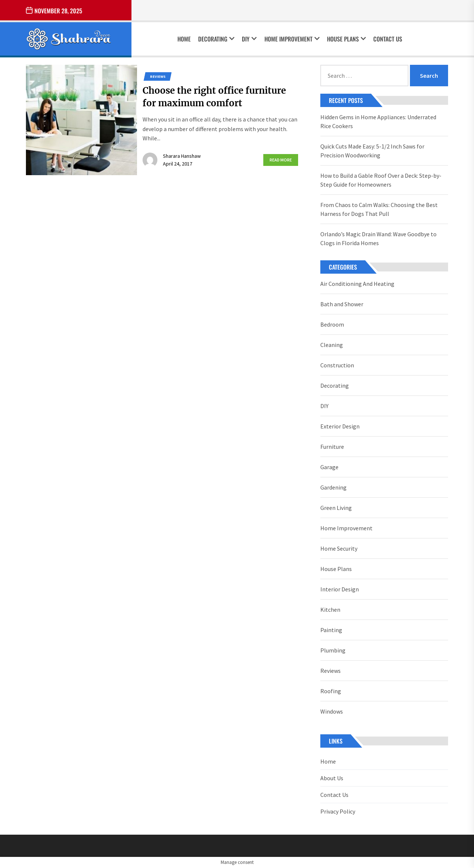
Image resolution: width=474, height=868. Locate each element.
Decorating (216, 39)
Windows (332, 711)
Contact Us (388, 39)
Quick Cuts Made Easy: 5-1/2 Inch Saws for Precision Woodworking (372, 151)
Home (184, 39)
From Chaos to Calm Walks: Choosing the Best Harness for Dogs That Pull (379, 209)
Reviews (158, 76)
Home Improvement (292, 39)
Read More (281, 160)
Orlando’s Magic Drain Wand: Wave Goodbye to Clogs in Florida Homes (378, 238)
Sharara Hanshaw (182, 156)
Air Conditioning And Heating (357, 284)
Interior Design (340, 589)
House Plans (346, 39)
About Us (332, 778)
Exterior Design (340, 426)
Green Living (336, 508)
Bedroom (332, 324)
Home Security (339, 548)
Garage (329, 467)
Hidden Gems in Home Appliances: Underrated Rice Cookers (378, 121)
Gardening (333, 487)
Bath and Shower (342, 304)
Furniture (332, 447)
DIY (249, 39)
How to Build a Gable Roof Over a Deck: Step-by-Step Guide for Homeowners (381, 180)
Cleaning (332, 345)
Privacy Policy (338, 811)
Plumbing (333, 650)
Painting (331, 630)
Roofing (331, 691)
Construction (337, 365)
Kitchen (330, 610)
